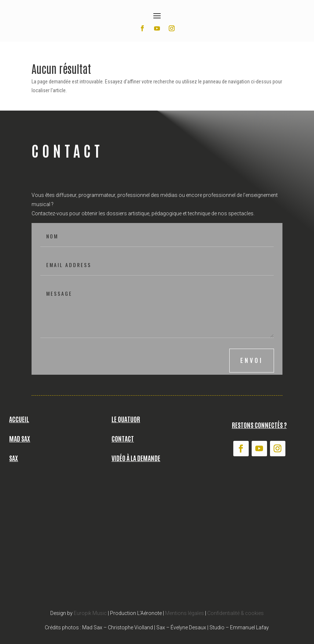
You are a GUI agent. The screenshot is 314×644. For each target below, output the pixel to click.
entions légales (187, 613)
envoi (252, 360)
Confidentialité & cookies (235, 613)
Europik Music (90, 613)
